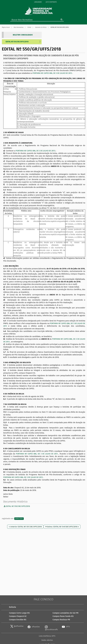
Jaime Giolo (19, 519)
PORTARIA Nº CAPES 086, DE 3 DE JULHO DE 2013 (52, 73)
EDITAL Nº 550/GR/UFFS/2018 (17, 42)
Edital (29, 27)
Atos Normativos (19, 27)
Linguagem (38, 2)
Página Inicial (6, 27)
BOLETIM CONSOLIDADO (23, 35)
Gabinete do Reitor (41, 27)
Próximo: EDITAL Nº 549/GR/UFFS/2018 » (62, 527)
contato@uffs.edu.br (73, 636)
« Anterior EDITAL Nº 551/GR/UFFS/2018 (25, 527)
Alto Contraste (51, 2)
